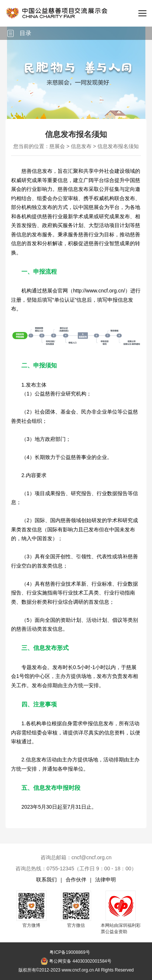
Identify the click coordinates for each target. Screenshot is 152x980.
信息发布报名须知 (118, 146)
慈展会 (57, 146)
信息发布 (81, 146)
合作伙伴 (76, 880)
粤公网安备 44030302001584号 (76, 961)
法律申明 (106, 880)
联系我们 (46, 880)
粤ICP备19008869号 (70, 952)
